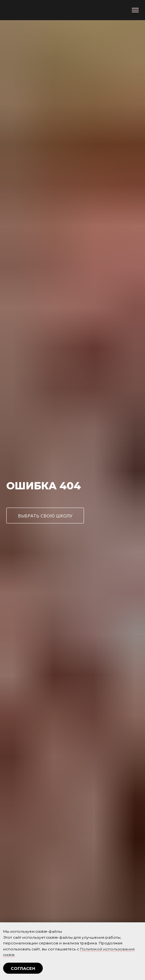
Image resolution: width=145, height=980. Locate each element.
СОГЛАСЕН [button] (23, 968)
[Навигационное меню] (135, 10)
